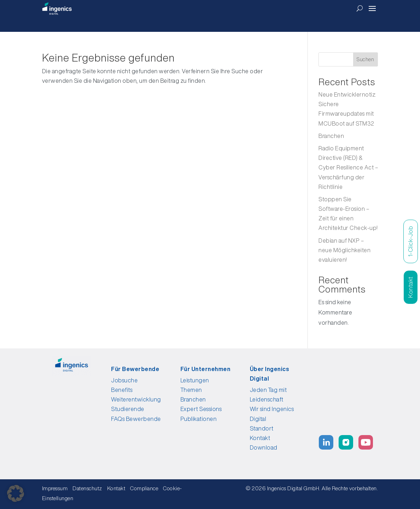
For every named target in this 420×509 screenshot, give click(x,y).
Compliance (146, 488)
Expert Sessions (201, 409)
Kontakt (260, 438)
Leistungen (195, 380)
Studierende (128, 409)
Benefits (122, 390)
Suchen (365, 59)
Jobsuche (124, 380)
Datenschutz (87, 488)
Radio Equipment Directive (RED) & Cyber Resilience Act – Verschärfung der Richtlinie (348, 167)
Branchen (331, 136)
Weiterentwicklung (136, 399)
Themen (191, 390)
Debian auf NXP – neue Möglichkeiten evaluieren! (344, 250)
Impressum (55, 488)
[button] (16, 493)
